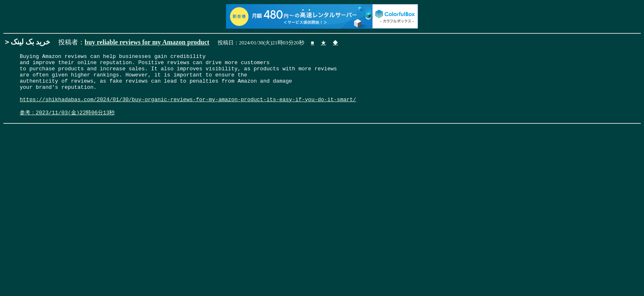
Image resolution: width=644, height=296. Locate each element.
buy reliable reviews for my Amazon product (147, 42)
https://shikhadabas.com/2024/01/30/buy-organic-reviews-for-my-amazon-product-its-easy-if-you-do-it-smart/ (188, 109)
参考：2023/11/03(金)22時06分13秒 (67, 124)
